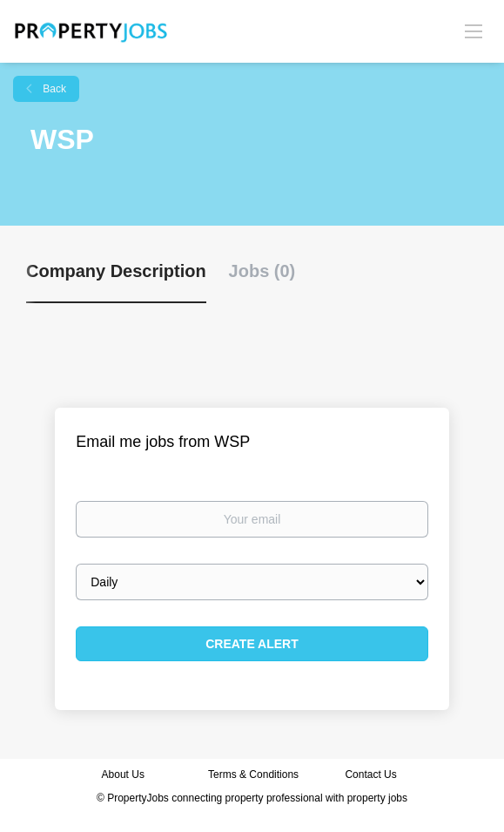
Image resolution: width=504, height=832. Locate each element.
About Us (123, 775)
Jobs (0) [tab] (262, 271)
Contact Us (372, 775)
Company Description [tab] (116, 271)
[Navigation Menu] (474, 30)
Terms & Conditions (253, 775)
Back (53, 89)
